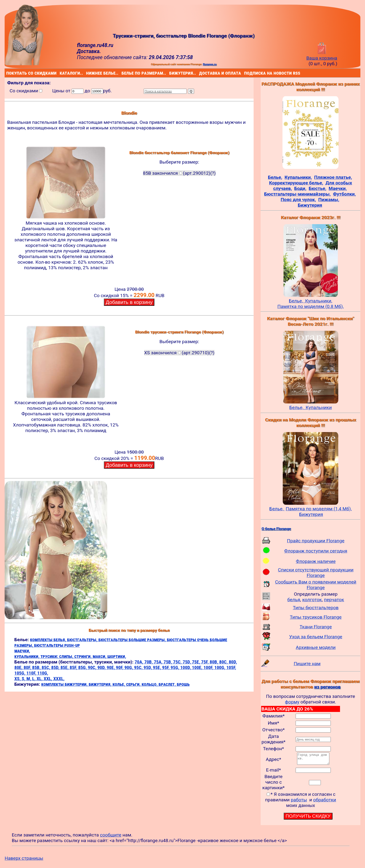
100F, (209, 667)
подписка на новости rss (245, 73)
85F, (74, 667)
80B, (214, 662)
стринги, (83, 656)
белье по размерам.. (123, 73)
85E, (65, 667)
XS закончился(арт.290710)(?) (179, 353)
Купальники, (319, 301)
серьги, (134, 684)
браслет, (168, 684)
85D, (56, 667)
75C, (178, 662)
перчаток (334, 600)
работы (299, 802)
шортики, (117, 656)
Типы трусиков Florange (316, 617)
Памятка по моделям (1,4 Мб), (319, 509)
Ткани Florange (316, 627)
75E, (197, 662)
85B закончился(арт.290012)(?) (179, 173)
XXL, (49, 679)
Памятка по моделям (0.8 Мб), (311, 306)
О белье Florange (276, 529)
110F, (32, 673)
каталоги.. (61, 73)
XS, (18, 679)
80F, (28, 667)
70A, (140, 662)
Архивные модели (316, 647)
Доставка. (89, 51)
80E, (19, 667)
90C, (93, 667)
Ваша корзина (322, 55)
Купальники (319, 407)
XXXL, (59, 679)
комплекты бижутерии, (65, 684)
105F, (231, 667)
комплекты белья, (49, 640)
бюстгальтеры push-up (57, 645)
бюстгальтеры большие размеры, (133, 640)
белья (294, 600)
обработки (325, 802)
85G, (83, 667)
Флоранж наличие (316, 561)
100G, (220, 667)
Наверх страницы (24, 860)
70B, (149, 662)
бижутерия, (100, 684)
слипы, (67, 656)
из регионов (327, 687)
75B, (168, 662)
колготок (312, 600)
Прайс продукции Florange (316, 541)
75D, (187, 662)
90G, (129, 667)
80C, (224, 662)
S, (24, 679)
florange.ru (210, 64)
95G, (175, 667)
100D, (186, 667)
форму (292, 702)
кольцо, (150, 684)
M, (29, 679)
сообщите (111, 837)
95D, (148, 667)
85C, (46, 667)
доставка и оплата (200, 73)
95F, (166, 667)
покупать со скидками (7, 73)
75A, (159, 662)
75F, (205, 662)
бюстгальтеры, (83, 640)
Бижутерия (311, 514)
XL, (40, 679)
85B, (37, 667)
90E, (111, 667)
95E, (158, 667)
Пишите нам (307, 664)
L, (34, 679)
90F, (120, 667)
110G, (43, 673)
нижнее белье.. (87, 73)
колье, (119, 684)
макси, (100, 656)
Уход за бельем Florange (316, 637)
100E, (198, 667)
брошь (183, 684)
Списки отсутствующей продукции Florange (316, 573)
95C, (139, 667)
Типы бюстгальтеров (316, 608)
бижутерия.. (170, 73)
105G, (20, 673)
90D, (102, 667)
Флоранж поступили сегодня (316, 551)
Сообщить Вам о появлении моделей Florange (316, 585)
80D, (233, 662)
